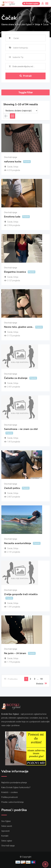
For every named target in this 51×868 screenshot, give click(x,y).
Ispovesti (5, 831)
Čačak (10, 167)
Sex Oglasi (6, 821)
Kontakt (5, 836)
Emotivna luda (12, 217)
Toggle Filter (26, 92)
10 (41, 679)
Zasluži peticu (12, 488)
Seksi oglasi (7, 841)
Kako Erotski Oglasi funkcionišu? (16, 787)
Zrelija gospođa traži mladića (21, 594)
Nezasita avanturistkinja (18, 543)
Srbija (16, 167)
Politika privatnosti (10, 797)
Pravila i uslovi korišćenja (12, 802)
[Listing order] (21, 111)
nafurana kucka (13, 162)
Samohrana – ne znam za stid (21, 429)
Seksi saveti (7, 826)
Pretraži (26, 76)
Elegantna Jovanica (15, 272)
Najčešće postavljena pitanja (14, 783)
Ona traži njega (11, 157)
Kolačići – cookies (10, 792)
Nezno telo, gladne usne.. (19, 327)
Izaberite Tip (18, 57)
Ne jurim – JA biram (15, 653)
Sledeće (42, 683)
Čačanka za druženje (16, 378)
